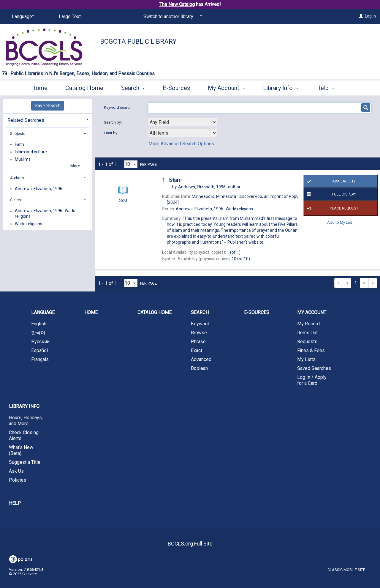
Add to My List (340, 222)
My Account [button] (226, 87)
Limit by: (111, 133)
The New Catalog (177, 4)
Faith (19, 144)
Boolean (199, 368)
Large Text (70, 16)
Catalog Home (84, 87)
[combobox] (183, 122)
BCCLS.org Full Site (190, 544)
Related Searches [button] (26, 120)
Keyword (200, 324)
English (39, 324)
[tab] (47, 120)
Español (39, 350)
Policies (18, 480)
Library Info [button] (281, 87)
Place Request (332, 208)
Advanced (201, 359)
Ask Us (16, 471)
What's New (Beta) (21, 450)
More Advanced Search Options (181, 144)
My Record (308, 324)
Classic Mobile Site (346, 570)
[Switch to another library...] (172, 17)
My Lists (306, 359)
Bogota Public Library (138, 41)
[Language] (22, 17)
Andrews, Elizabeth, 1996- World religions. (45, 214)
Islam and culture (31, 152)
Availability (331, 182)
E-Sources (176, 87)
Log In (370, 16)
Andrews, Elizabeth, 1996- (39, 189)
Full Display (331, 194)
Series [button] (15, 200)
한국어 (38, 333)
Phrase (198, 342)
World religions (28, 224)
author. (210, 187)
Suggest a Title (25, 462)
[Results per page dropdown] (131, 164)
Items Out (307, 333)
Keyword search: (119, 107)
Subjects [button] (18, 134)
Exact (197, 350)
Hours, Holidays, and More (26, 421)
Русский (40, 342)
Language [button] (43, 312)
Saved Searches (314, 368)
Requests (307, 342)
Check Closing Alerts (24, 435)
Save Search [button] (48, 106)
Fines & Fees (311, 350)
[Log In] (361, 16)
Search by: (113, 122)
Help (15, 503)
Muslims (23, 160)
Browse (199, 333)
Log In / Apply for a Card (312, 380)
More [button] (328, 88)
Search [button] (133, 87)
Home (39, 87)
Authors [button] (17, 178)
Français (40, 359)
